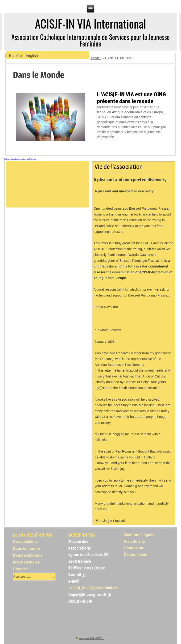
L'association (25, 542)
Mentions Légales (140, 535)
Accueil (96, 58)
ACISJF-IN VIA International (90, 23)
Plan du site (134, 541)
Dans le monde (26, 549)
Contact (20, 569)
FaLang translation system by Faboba (20, 159)
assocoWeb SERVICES (92, 638)
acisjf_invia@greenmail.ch (94, 588)
